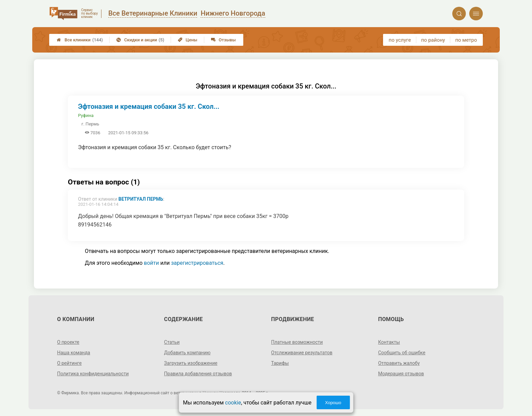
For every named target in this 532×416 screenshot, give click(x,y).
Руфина (86, 115)
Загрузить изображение (191, 363)
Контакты (389, 342)
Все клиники (80, 40)
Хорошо (333, 403)
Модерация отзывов (401, 374)
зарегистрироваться (197, 263)
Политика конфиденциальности (93, 374)
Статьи (172, 342)
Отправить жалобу (399, 363)
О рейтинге (69, 363)
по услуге (400, 40)
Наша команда (74, 353)
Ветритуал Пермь (141, 199)
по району (433, 40)
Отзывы (223, 40)
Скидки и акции (140, 40)
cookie (233, 403)
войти (151, 263)
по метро (466, 40)
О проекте (68, 342)
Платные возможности (297, 342)
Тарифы (280, 363)
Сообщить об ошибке (402, 353)
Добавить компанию (187, 353)
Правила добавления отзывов (198, 374)
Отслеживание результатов (302, 353)
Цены (188, 40)
